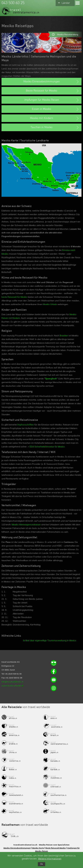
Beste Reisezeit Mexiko (56, 848)
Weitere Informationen (50, 859)
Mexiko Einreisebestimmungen (17, 848)
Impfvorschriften (26, 425)
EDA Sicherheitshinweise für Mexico (47, 447)
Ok (41, 864)
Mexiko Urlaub (50, 304)
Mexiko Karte (38, 848)
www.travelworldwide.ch (12, 686)
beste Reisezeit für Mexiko (14, 297)
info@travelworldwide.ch (13, 682)
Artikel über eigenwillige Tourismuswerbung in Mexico (50, 640)
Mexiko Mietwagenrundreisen (26, 525)
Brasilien (64, 336)
